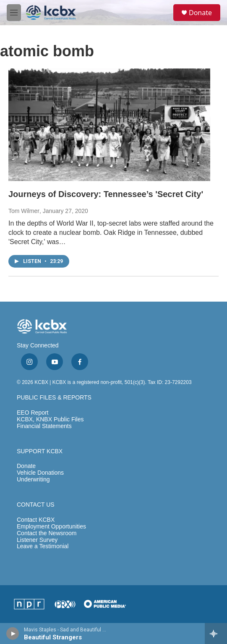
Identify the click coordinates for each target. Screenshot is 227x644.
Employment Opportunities (51, 527)
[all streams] (216, 633)
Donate (200, 13)
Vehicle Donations (40, 473)
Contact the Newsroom (47, 533)
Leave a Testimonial (43, 546)
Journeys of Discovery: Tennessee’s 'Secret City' (106, 194)
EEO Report (33, 413)
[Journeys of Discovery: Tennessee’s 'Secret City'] (109, 125)
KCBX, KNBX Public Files (50, 419)
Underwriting (33, 480)
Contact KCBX (36, 520)
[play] (13, 633)
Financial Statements (44, 426)
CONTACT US (36, 505)
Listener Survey (37, 540)
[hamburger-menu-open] (14, 13)
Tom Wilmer (24, 211)
